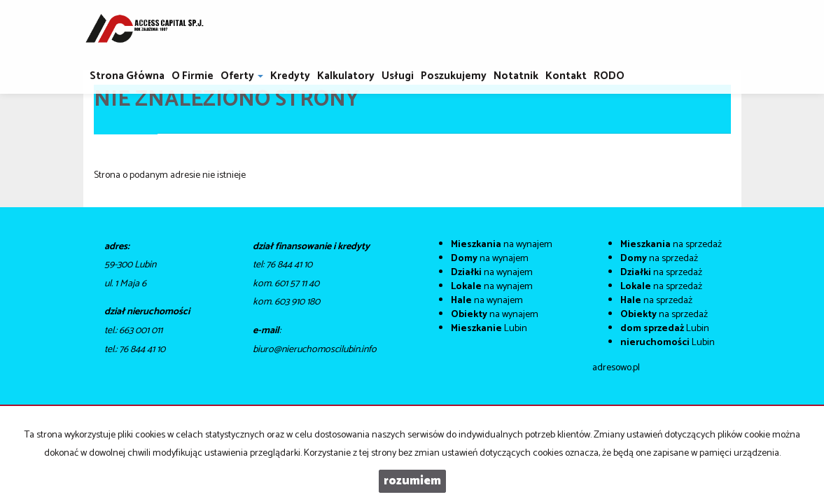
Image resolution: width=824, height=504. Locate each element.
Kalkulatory (346, 76)
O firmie (193, 76)
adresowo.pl (616, 368)
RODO (609, 76)
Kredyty (290, 76)
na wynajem (502, 245)
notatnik (516, 76)
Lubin (489, 329)
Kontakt (566, 76)
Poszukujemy (454, 76)
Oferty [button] (242, 76)
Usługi (398, 76)
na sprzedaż (671, 245)
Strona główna (127, 76)
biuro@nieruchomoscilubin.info (315, 350)
